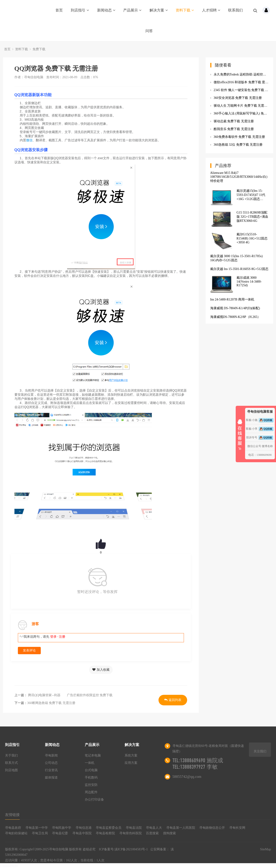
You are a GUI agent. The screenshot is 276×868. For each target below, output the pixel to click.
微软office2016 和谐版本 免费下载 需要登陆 (241, 82)
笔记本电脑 (93, 755)
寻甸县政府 (13, 828)
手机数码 (91, 778)
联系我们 (235, 10)
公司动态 (51, 763)
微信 (29, 140)
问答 (149, 31)
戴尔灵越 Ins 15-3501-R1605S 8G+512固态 (239, 269)
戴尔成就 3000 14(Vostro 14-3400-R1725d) (249, 281)
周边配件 (91, 792)
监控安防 (91, 785)
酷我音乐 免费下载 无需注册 (234, 129)
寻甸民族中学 (62, 828)
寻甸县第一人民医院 (181, 828)
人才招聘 (211, 10)
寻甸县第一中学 (37, 828)
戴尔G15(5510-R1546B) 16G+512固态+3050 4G (252, 238)
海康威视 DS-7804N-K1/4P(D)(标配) (235, 308)
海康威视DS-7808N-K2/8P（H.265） (235, 317)
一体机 (90, 763)
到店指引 (80, 10)
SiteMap (265, 849)
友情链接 (12, 815)
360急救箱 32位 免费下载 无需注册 (238, 145)
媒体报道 (51, 778)
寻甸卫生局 (40, 833)
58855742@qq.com (187, 777)
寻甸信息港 (84, 828)
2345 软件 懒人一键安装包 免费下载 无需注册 (241, 90)
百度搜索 (152, 833)
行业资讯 (51, 770)
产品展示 (132, 10)
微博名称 (267, 446)
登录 (53, 637)
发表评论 (29, 650)
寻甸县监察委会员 (109, 828)
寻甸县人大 (154, 828)
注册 (62, 637)
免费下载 (39, 49)
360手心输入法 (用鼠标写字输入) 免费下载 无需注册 (241, 113)
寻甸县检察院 (105, 833)
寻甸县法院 (134, 828)
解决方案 (159, 10)
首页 (59, 10)
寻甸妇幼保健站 (16, 833)
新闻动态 (106, 10)
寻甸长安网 (237, 828)
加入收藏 (101, 670)
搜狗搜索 (169, 833)
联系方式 (11, 763)
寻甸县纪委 (60, 833)
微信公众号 (254, 446)
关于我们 (11, 755)
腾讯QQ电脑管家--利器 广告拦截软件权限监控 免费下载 (70, 695)
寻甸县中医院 (82, 833)
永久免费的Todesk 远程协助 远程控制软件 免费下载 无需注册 (241, 74)
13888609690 (9, 866)
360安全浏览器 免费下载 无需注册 (238, 98)
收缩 (240, 433)
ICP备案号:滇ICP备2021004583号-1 (123, 849)
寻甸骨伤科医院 (131, 833)
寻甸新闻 (51, 755)
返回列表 (173, 700)
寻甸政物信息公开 (212, 828)
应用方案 (131, 763)
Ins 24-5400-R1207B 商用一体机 (232, 299)
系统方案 (131, 755)
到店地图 (11, 770)
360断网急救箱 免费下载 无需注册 (51, 703)
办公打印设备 (94, 800)
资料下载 (185, 10)
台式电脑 (91, 770)
